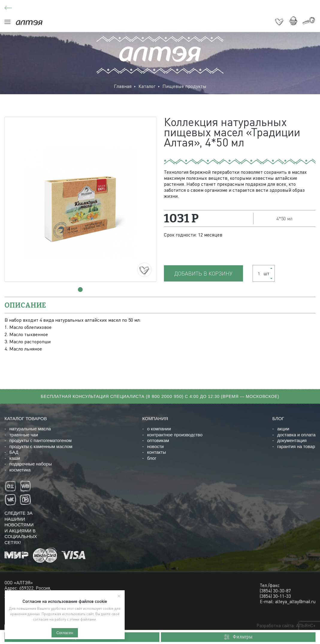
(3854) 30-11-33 (275, 596)
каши (15, 458)
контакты (157, 452)
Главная (123, 86)
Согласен (65, 633)
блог (152, 458)
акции (283, 429)
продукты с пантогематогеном (40, 440)
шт (262, 273)
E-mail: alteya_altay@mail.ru (288, 601)
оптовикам (158, 440)
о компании (159, 429)
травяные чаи (24, 435)
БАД (14, 452)
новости (156, 446)
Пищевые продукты (184, 86)
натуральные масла (30, 429)
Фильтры (238, 637)
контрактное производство (175, 435)
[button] (80, 290)
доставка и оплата (296, 435)
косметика (20, 470)
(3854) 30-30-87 (275, 591)
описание (25, 305)
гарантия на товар (296, 446)
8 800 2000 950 (165, 396)
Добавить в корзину (203, 273)
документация (292, 440)
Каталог (147, 86)
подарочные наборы (31, 464)
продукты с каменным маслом (41, 446)
